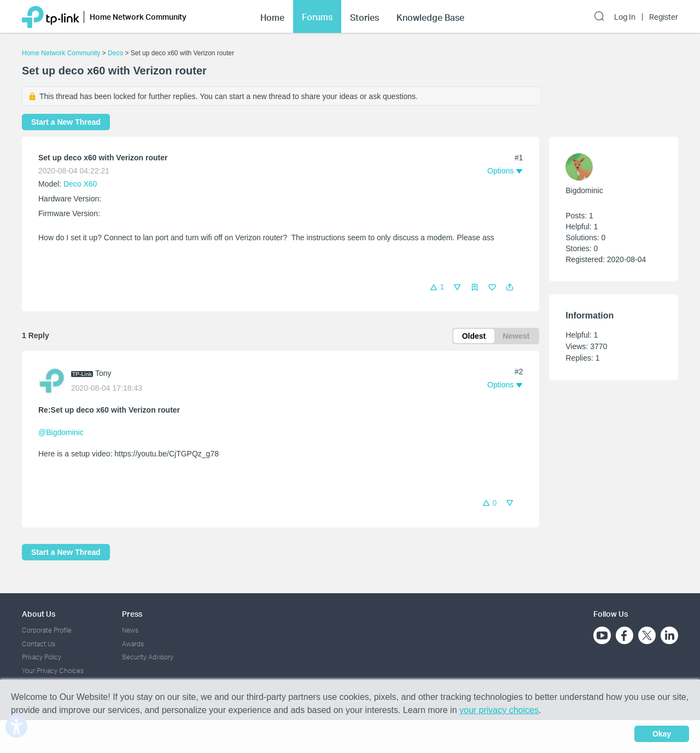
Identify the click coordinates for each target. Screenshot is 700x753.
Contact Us (39, 644)
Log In (625, 17)
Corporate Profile (47, 630)
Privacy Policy (42, 657)
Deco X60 (80, 184)
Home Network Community (61, 53)
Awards (133, 644)
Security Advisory (148, 657)
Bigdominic (584, 190)
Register (664, 17)
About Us (39, 614)
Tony (103, 373)
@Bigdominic (61, 432)
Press (132, 614)
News (130, 630)
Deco (115, 53)
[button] (510, 287)
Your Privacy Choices (53, 671)
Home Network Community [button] (138, 17)
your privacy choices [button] (499, 710)
